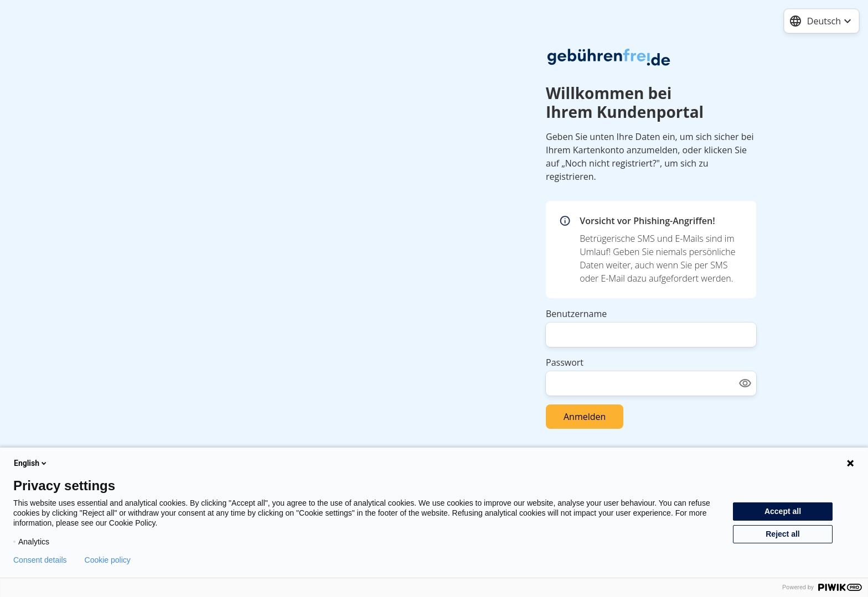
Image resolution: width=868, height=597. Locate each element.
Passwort (565, 362)
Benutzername (576, 314)
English (31, 463)
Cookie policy (108, 560)
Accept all (783, 511)
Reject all (782, 534)
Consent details (40, 560)
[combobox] (821, 21)
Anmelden (585, 417)
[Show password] (745, 383)
